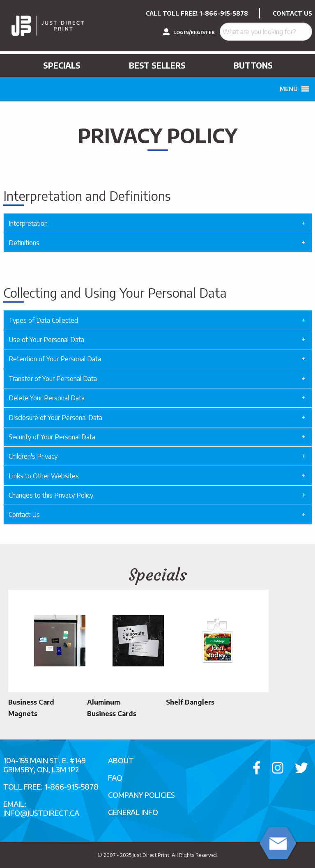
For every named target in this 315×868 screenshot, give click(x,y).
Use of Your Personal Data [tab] (46, 340)
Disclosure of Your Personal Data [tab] (55, 418)
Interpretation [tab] (28, 223)
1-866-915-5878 (224, 13)
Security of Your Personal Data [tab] (52, 437)
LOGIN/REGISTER (189, 32)
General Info (133, 812)
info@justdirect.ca (41, 813)
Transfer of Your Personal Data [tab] (53, 379)
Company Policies (141, 795)
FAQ (115, 777)
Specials (62, 65)
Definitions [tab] (24, 243)
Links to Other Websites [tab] (44, 476)
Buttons (253, 65)
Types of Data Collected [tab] (43, 320)
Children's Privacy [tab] (33, 456)
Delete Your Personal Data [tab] (47, 398)
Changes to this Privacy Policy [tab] (51, 495)
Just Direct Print (151, 855)
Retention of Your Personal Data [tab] (55, 359)
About (121, 760)
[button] (289, 89)
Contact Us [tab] (24, 514)
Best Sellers (157, 65)
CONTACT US (292, 13)
